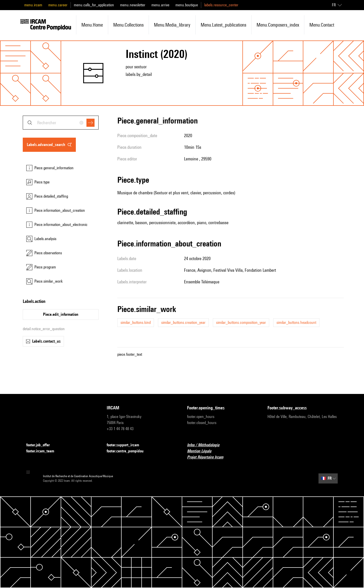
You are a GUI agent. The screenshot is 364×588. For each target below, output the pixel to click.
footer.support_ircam (126, 445)
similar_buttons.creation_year (183, 322)
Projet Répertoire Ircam (208, 457)
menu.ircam (33, 5)
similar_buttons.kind (136, 322)
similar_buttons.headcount (296, 322)
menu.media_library (172, 25)
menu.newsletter (133, 5)
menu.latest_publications (223, 25)
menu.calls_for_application (94, 5)
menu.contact (322, 25)
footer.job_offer (41, 445)
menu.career (58, 5)
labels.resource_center (221, 5)
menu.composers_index (278, 25)
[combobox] (61, 123)
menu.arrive (160, 5)
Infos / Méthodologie (206, 445)
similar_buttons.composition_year (241, 322)
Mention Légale (202, 451)
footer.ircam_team (43, 451)
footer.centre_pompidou (128, 451)
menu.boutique (187, 5)
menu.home (92, 25)
